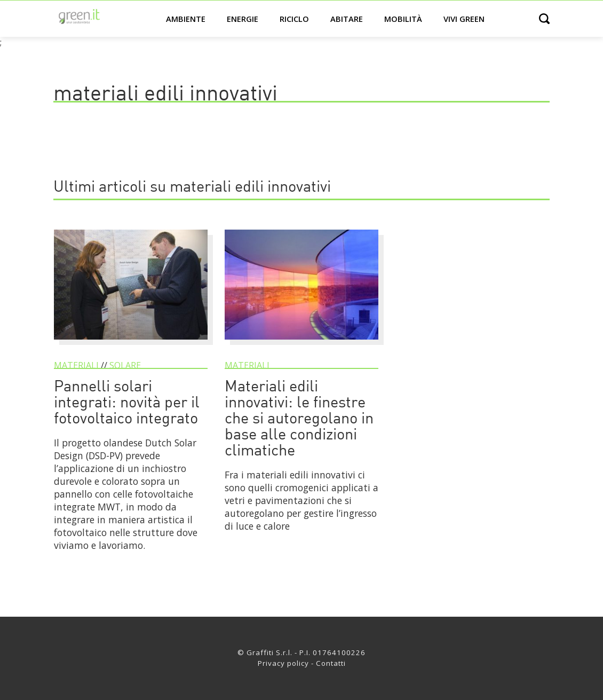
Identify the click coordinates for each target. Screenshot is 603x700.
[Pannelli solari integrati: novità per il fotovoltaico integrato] (131, 344)
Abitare (347, 19)
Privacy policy (283, 663)
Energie (243, 19)
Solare (125, 365)
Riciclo (294, 19)
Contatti (331, 663)
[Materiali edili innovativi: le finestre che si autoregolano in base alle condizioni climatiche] (301, 344)
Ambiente (186, 19)
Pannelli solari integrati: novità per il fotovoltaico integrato (127, 403)
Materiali (76, 365)
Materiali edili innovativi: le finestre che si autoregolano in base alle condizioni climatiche (299, 419)
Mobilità (403, 19)
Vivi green (464, 19)
